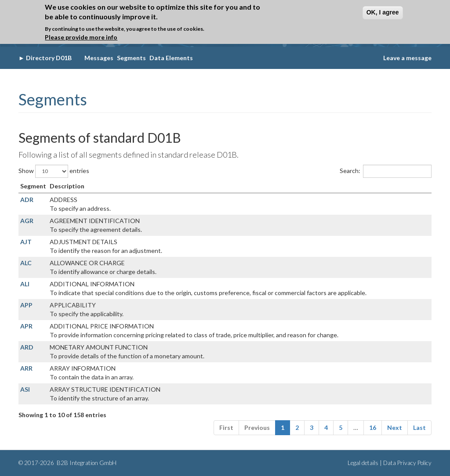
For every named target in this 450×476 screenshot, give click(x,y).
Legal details (363, 463)
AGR (27, 221)
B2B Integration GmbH (86, 463)
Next (395, 427)
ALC (26, 263)
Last (419, 427)
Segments (131, 58)
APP (26, 305)
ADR (27, 200)
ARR (26, 368)
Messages (99, 58)
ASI (25, 389)
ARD (27, 347)
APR (26, 326)
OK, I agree (383, 12)
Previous (257, 427)
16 (373, 427)
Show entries (54, 171)
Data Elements (171, 58)
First (226, 427)
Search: (386, 171)
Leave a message (407, 58)
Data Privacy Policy (407, 463)
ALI (25, 284)
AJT (26, 242)
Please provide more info (81, 37)
